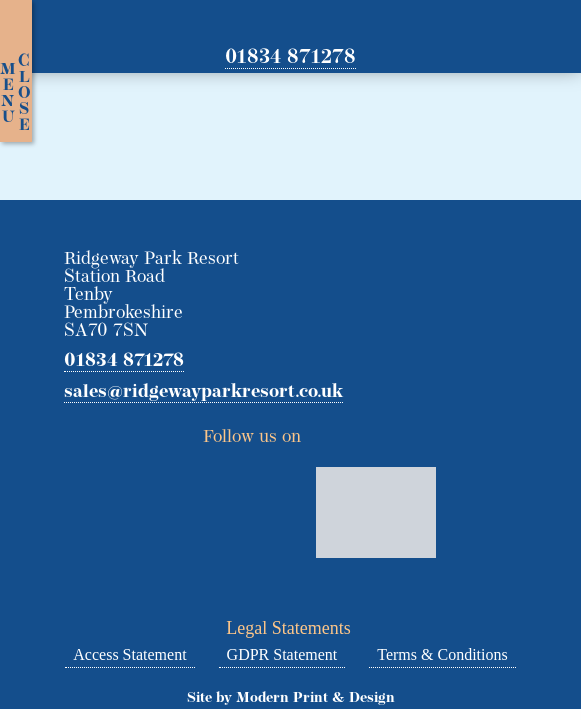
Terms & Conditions (442, 654)
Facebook (360, 431)
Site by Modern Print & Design (291, 698)
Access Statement (129, 654)
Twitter (323, 431)
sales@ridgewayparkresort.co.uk (203, 393)
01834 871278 (290, 58)
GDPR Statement (282, 654)
